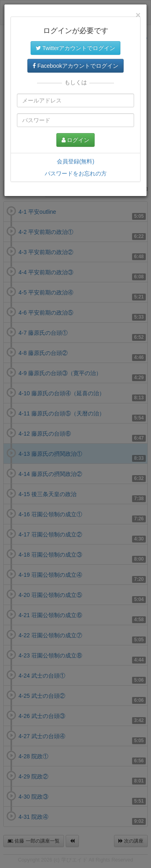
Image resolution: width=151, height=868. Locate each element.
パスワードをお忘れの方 (76, 173)
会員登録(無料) (75, 161)
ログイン (76, 140)
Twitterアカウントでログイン (76, 48)
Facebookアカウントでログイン (75, 66)
